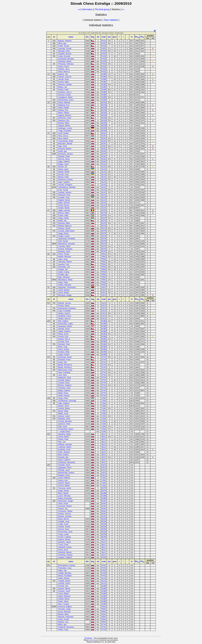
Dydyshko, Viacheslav (67, 287)
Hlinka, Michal (64, 578)
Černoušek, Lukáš (65, 324)
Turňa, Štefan (64, 594)
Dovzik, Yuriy (63, 174)
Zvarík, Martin (64, 437)
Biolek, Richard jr (65, 367)
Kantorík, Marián (65, 149)
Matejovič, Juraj (64, 378)
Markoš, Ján (63, 74)
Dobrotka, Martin (65, 61)
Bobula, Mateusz (65, 226)
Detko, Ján (62, 571)
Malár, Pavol (63, 393)
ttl (54, 37)
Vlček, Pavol (63, 503)
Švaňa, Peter (63, 439)
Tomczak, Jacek (65, 488)
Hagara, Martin (64, 126)
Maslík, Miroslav (65, 257)
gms (115, 37)
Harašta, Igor (63, 457)
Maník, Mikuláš (64, 102)
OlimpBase (88, 638)
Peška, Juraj (63, 630)
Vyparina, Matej (64, 434)
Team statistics (111, 20)
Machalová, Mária (65, 280)
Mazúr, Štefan (64, 113)
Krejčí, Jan (62, 221)
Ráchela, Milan (64, 223)
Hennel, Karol (64, 529)
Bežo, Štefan (63, 493)
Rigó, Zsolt (62, 146)
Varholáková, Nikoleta (67, 187)
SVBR (104, 74)
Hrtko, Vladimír (64, 452)
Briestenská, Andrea (66, 473)
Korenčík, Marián (65, 506)
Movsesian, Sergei (66, 501)
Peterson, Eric (64, 120)
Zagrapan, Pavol (65, 467)
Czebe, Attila (63, 215)
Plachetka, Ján (64, 267)
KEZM (104, 102)
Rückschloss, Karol (66, 100)
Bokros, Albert (64, 213)
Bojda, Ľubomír (64, 390)
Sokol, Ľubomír (64, 460)
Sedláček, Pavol (65, 316)
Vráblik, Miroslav (65, 573)
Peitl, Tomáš (63, 241)
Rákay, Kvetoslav (65, 498)
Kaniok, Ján (63, 509)
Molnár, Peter (63, 177)
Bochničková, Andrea (67, 565)
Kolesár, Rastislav (65, 249)
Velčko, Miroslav (65, 285)
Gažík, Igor (62, 151)
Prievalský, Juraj (65, 568)
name (71, 37)
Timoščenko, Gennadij (67, 401)
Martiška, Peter (64, 419)
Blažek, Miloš (63, 614)
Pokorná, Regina (65, 606)
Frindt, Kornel (64, 205)
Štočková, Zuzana (65, 179)
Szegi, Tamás (64, 491)
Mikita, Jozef (63, 414)
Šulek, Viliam (63, 601)
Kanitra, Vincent (64, 514)
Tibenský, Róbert (65, 262)
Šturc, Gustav (64, 604)
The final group (102, 9)
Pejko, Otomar (64, 203)
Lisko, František (64, 311)
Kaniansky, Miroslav (66, 59)
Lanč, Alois (62, 375)
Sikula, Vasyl (63, 169)
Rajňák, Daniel (64, 200)
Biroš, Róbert (63, 455)
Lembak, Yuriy (64, 197)
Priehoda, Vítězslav (66, 64)
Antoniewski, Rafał (66, 141)
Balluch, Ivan (63, 622)
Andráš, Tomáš (64, 527)
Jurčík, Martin (64, 293)
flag (93, 37)
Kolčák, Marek (64, 599)
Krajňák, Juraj (64, 521)
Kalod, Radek (64, 108)
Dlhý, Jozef (63, 426)
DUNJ (104, 133)
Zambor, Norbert (65, 192)
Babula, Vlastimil (65, 41)
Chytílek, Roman (65, 54)
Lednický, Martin (65, 447)
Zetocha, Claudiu (65, 84)
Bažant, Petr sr (64, 339)
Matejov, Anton (64, 475)
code (104, 37)
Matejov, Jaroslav (65, 444)
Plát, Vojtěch (63, 321)
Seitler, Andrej (64, 272)
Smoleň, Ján (63, 586)
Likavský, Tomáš (65, 48)
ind (153, 38)
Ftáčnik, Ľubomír (65, 77)
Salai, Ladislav (64, 182)
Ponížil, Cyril (63, 336)
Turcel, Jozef (63, 545)
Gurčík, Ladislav (65, 537)
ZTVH (104, 357)
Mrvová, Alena (64, 159)
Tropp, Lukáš (63, 534)
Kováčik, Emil (64, 342)
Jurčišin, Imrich (64, 583)
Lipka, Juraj (63, 259)
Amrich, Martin (64, 485)
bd (98, 37)
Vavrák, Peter (64, 79)
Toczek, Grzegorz (65, 185)
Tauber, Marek (64, 208)
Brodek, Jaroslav (65, 516)
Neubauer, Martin (65, 326)
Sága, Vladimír (64, 162)
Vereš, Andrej (63, 349)
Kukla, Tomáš (64, 619)
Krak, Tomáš (63, 190)
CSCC (104, 287)
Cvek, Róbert (63, 133)
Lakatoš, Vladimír (65, 557)
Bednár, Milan (64, 123)
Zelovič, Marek (64, 483)
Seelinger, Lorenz (65, 128)
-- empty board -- (65, 432)
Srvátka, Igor (63, 275)
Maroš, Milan (63, 411)
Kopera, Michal (64, 539)
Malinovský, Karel (65, 370)
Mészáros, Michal (65, 144)
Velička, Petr (63, 110)
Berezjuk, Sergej (65, 295)
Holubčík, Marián (65, 552)
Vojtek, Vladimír (64, 331)
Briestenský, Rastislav (67, 308)
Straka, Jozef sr (64, 318)
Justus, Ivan (63, 480)
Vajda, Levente (64, 210)
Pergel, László (64, 236)
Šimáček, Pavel (64, 360)
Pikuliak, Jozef (64, 470)
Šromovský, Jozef (65, 532)
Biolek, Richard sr (65, 365)
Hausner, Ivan (64, 264)
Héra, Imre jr (63, 136)
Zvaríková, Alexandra (67, 462)
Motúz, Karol (63, 334)
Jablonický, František (66, 239)
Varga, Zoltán (63, 218)
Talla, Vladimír (64, 403)
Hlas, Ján (62, 442)
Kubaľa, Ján (63, 269)
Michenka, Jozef (65, 118)
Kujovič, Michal (64, 588)
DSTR (104, 210)
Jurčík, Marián (64, 290)
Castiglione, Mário (65, 97)
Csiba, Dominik (64, 56)
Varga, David (63, 233)
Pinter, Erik (62, 362)
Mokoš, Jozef (63, 406)
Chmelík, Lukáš (64, 609)
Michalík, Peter (64, 51)
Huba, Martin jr (64, 72)
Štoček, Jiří (63, 167)
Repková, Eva (64, 105)
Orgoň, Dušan (64, 354)
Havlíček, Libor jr (65, 92)
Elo (87, 37)
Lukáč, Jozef (63, 524)
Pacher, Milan (64, 82)
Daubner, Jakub (64, 542)
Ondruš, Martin (64, 408)
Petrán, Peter (63, 90)
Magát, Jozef (63, 164)
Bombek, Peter (64, 344)
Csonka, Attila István (66, 231)
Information (87, 9)
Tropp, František (65, 131)
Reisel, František (65, 576)
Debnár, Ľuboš (64, 416)
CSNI (104, 398)
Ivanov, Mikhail (64, 478)
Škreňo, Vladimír (65, 385)
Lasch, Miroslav (64, 496)
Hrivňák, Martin (64, 380)
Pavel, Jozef (63, 550)
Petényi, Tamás (64, 228)
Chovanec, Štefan (65, 511)
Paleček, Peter (64, 156)
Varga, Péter (63, 398)
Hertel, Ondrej (64, 396)
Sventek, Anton (64, 465)
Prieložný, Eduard (65, 555)
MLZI (104, 434)
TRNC (104, 254)
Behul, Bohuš (63, 519)
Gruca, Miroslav (64, 612)
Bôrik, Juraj (63, 347)
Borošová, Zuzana (65, 154)
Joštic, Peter (63, 282)
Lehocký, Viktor (64, 246)
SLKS (104, 167)
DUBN (104, 321)
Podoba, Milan (64, 352)
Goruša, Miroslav (65, 421)
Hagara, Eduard (64, 115)
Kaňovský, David (65, 357)
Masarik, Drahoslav (66, 617)
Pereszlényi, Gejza (66, 429)
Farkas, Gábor (64, 306)
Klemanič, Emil (64, 195)
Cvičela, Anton (64, 383)
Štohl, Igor (62, 43)
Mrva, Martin (63, 138)
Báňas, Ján (63, 87)
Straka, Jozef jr (64, 313)
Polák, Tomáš (64, 46)
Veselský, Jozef (64, 388)
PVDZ (104, 41)
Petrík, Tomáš (64, 254)
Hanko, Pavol (63, 66)
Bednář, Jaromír (65, 303)
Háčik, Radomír (64, 596)
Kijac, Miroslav (64, 277)
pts (109, 37)
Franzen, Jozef (64, 591)
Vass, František (64, 372)
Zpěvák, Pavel (64, 329)
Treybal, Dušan (64, 581)
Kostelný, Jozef (64, 450)
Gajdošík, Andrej (65, 547)
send (91, 640)
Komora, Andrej (64, 95)
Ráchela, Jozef (64, 251)
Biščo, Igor (62, 624)
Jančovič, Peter (64, 424)
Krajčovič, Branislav (66, 627)
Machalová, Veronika (66, 244)
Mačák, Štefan (64, 172)
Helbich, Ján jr (64, 69)
